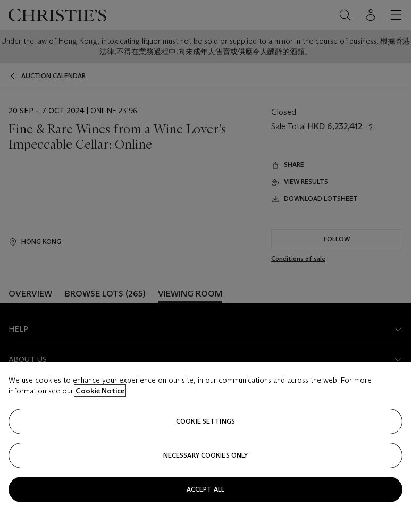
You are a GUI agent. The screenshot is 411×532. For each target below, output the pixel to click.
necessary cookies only (206, 455)
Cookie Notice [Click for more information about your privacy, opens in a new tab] (100, 391)
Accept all (205, 489)
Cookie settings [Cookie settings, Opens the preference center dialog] (205, 421)
